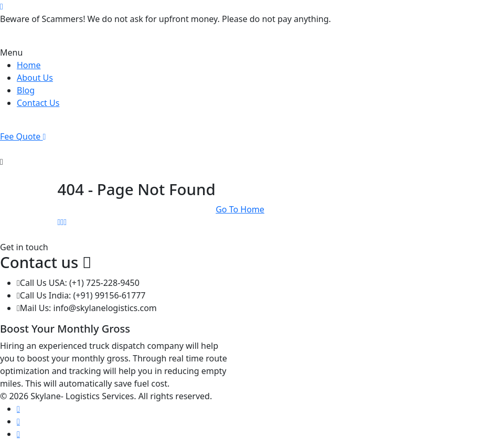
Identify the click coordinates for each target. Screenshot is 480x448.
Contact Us (38, 103)
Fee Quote (23, 136)
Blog (26, 90)
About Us (35, 78)
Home (29, 65)
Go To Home (240, 209)
